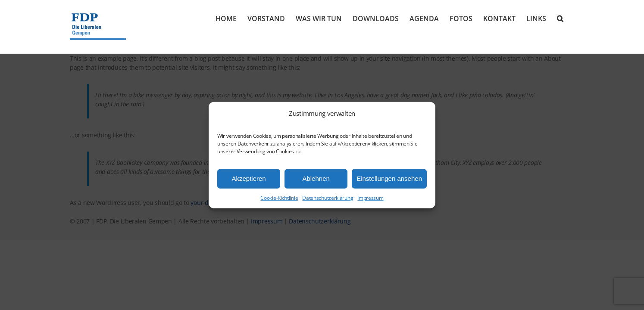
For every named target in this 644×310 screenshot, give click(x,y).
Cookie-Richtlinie (279, 197)
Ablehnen (316, 178)
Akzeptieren (249, 178)
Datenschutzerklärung (328, 197)
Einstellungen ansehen (389, 178)
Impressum (370, 197)
